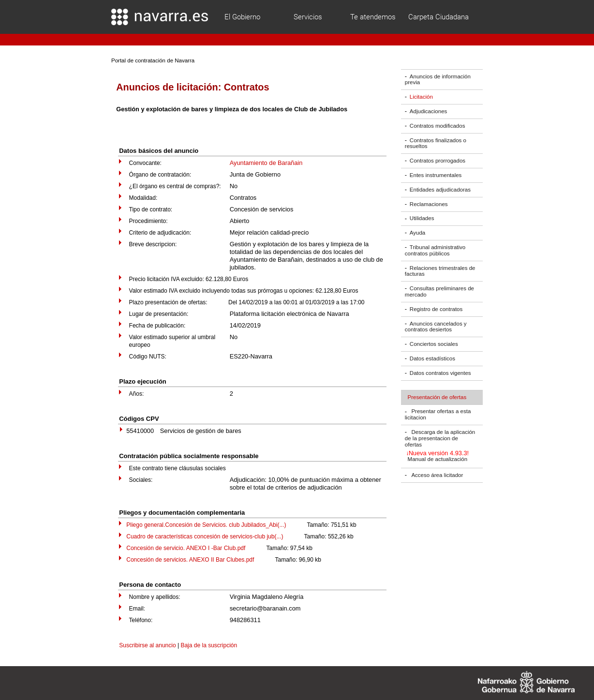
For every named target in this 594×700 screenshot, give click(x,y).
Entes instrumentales (436, 175)
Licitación (421, 97)
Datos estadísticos (432, 358)
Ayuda (417, 233)
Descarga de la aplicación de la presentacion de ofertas (440, 438)
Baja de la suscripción (209, 645)
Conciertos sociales (434, 344)
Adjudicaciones (428, 111)
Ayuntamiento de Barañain (266, 163)
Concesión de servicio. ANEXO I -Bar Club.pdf (186, 548)
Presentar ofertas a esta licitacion (438, 415)
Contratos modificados (438, 126)
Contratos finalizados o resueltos (436, 143)
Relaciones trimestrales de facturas (440, 271)
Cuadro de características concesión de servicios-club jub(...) (205, 536)
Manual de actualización (438, 460)
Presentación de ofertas (437, 397)
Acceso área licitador (437, 475)
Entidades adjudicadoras (440, 190)
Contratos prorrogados (438, 161)
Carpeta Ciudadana (438, 17)
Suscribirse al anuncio (147, 645)
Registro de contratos (436, 309)
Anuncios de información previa (438, 80)
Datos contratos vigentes (440, 373)
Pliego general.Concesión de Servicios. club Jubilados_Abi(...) (206, 525)
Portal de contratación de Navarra (153, 60)
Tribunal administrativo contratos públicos (435, 250)
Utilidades (422, 219)
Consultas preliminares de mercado (439, 291)
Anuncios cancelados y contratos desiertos (436, 327)
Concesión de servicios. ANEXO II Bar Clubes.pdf (190, 560)
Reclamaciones (429, 204)
